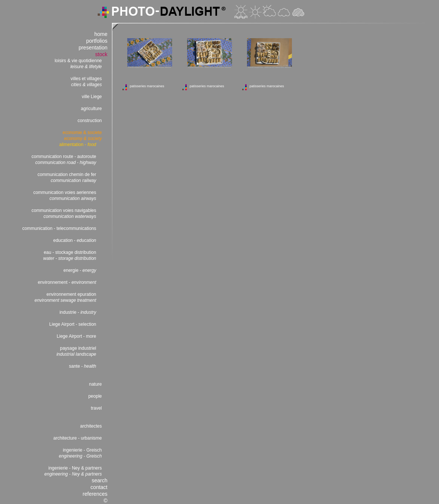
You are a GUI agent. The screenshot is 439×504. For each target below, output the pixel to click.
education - (75, 240)
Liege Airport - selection (73, 324)
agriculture (91, 109)
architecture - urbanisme (78, 438)
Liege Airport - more (77, 336)
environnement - (67, 282)
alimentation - (78, 145)
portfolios (97, 41)
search (100, 480)
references (95, 494)
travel (96, 408)
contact (99, 487)
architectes (91, 426)
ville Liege (92, 97)
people (95, 396)
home (101, 34)
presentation (93, 48)
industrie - (78, 312)
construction (90, 121)
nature (95, 384)
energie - (80, 270)
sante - (83, 366)
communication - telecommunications (59, 228)
